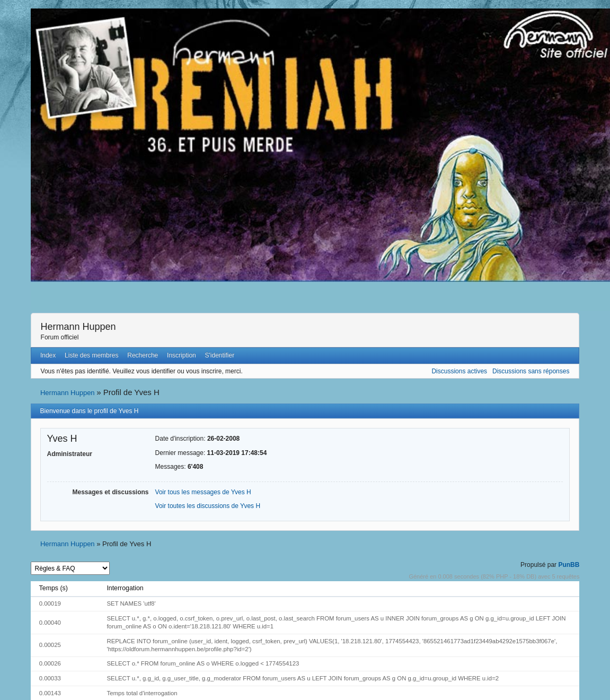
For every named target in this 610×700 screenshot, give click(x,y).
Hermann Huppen (78, 327)
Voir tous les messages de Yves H (203, 492)
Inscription (182, 355)
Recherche (143, 355)
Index (48, 355)
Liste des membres (91, 355)
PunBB (569, 565)
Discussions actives (459, 371)
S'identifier (220, 355)
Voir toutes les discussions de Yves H (208, 506)
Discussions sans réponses (531, 371)
